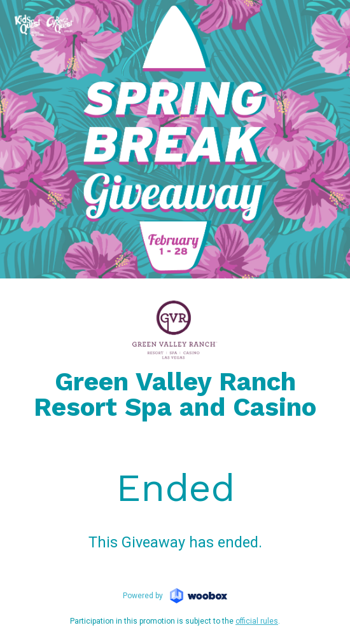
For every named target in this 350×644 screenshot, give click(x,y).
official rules (257, 621)
